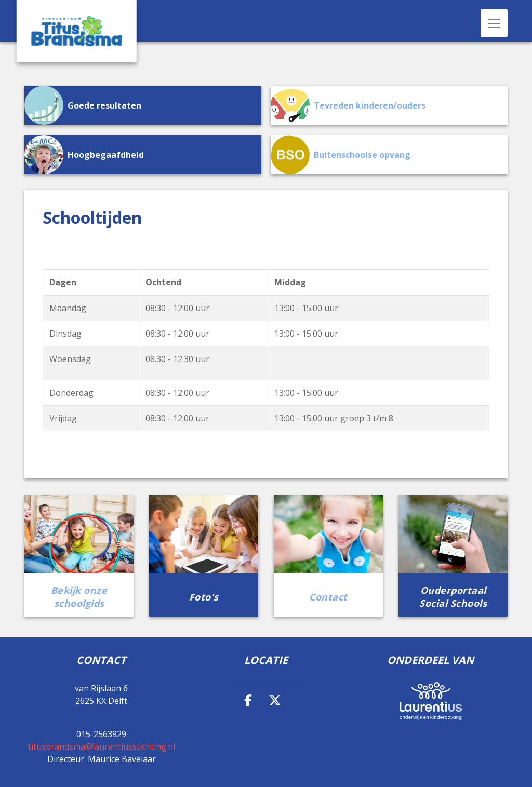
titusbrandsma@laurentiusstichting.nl (102, 746)
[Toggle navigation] (494, 23)
